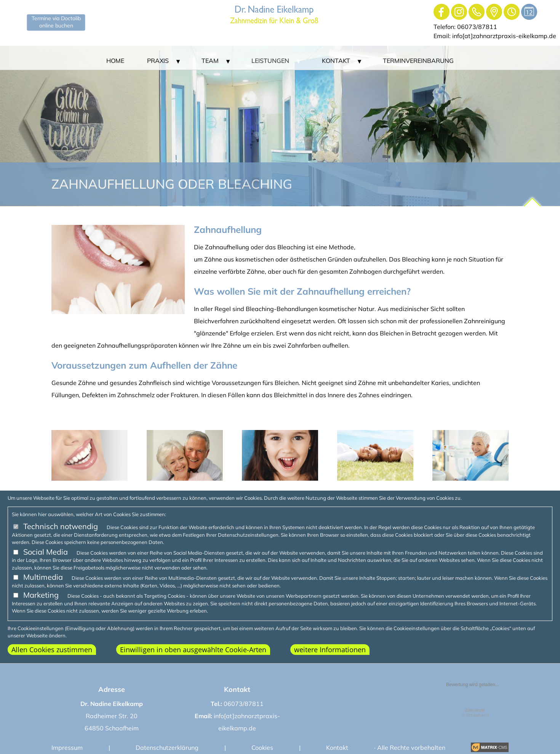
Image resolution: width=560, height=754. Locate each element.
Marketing (41, 595)
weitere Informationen (330, 650)
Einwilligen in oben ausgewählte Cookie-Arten (193, 650)
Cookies (262, 748)
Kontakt (336, 61)
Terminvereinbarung (418, 61)
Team (210, 61)
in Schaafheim (475, 713)
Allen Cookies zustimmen (52, 650)
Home (115, 61)
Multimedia (43, 577)
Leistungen (270, 61)
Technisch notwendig (61, 526)
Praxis (158, 61)
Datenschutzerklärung (167, 748)
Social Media (46, 552)
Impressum (67, 748)
